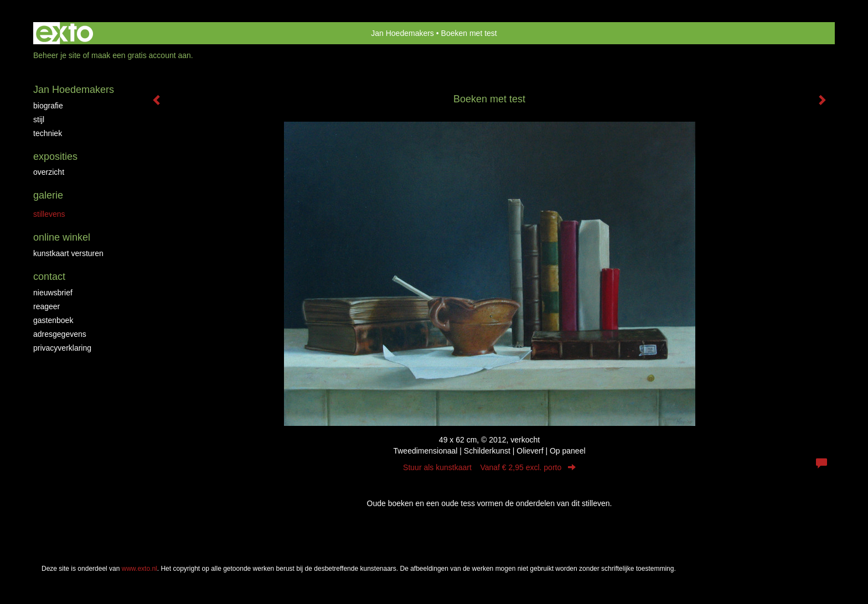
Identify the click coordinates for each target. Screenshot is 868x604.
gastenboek (53, 320)
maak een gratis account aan (141, 55)
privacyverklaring (62, 348)
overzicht (49, 172)
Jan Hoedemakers (402, 33)
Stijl (39, 119)
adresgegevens (60, 334)
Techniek (48, 133)
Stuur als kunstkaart (489, 467)
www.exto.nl (139, 569)
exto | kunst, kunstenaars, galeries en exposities (64, 33)
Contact (49, 277)
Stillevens (49, 214)
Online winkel (62, 237)
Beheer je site (57, 55)
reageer (46, 306)
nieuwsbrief (53, 293)
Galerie (48, 195)
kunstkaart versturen (68, 253)
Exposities (55, 157)
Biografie (48, 106)
